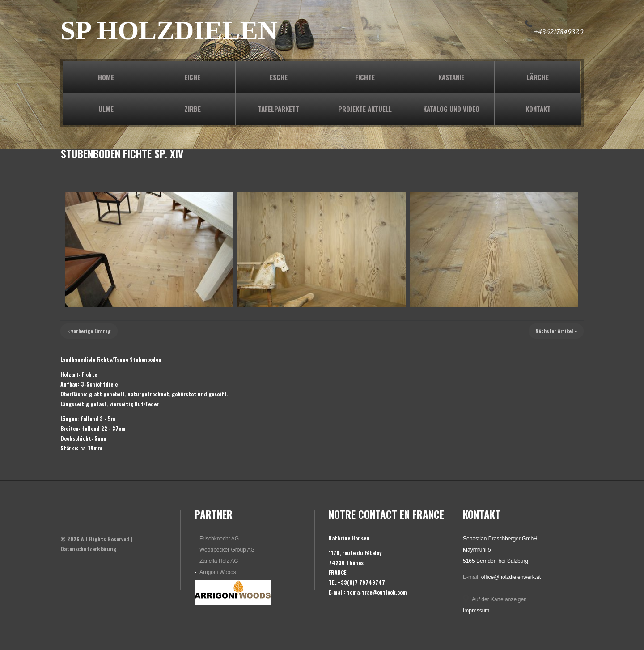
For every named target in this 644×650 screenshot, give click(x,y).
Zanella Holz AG (219, 561)
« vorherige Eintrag (89, 331)
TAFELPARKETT (279, 109)
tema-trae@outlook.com (377, 592)
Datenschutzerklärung (88, 549)
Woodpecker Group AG (227, 550)
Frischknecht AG (219, 539)
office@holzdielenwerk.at (511, 577)
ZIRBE (193, 109)
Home (106, 77)
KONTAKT (538, 109)
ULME (106, 109)
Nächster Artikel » (556, 331)
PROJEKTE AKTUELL (365, 109)
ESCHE (279, 77)
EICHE (192, 77)
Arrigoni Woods (218, 572)
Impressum (476, 611)
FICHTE (365, 77)
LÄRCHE (538, 77)
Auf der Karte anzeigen (499, 599)
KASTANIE (451, 77)
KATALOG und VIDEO (451, 109)
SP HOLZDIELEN (169, 30)
